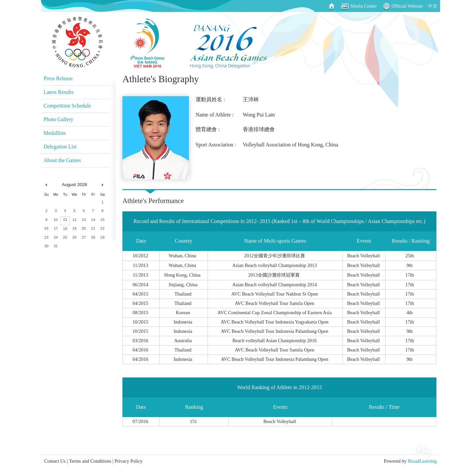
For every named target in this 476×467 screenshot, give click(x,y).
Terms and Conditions (90, 461)
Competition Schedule (67, 106)
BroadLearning (422, 461)
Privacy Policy (128, 461)
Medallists (55, 133)
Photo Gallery (58, 119)
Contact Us (55, 461)
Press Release (58, 78)
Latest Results (59, 92)
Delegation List (60, 147)
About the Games (62, 160)
